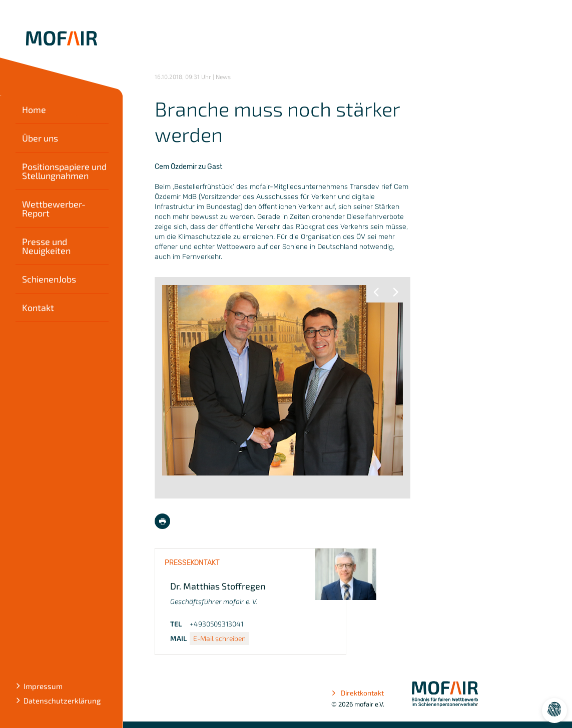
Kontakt (38, 307)
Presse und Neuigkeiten (46, 246)
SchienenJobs (49, 279)
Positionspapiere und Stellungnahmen (64, 171)
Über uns (40, 138)
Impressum (43, 686)
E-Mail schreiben (219, 638)
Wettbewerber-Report (54, 208)
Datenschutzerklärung (62, 700)
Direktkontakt (358, 693)
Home (34, 109)
